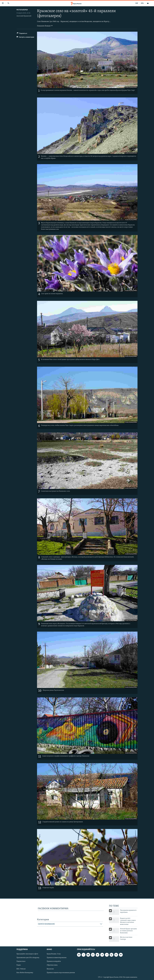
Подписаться (21, 961)
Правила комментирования (57, 958)
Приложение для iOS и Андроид (28, 958)
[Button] (22, 34)
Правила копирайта (54, 961)
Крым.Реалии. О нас (54, 954)
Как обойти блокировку (25, 973)
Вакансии (50, 969)
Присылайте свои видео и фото (27, 954)
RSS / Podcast (21, 969)
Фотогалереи (22, 10)
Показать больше (45, 26)
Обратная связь (52, 965)
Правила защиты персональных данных (61, 973)
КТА (142, 3)
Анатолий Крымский (24, 16)
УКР (137, 3)
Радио (19, 965)
